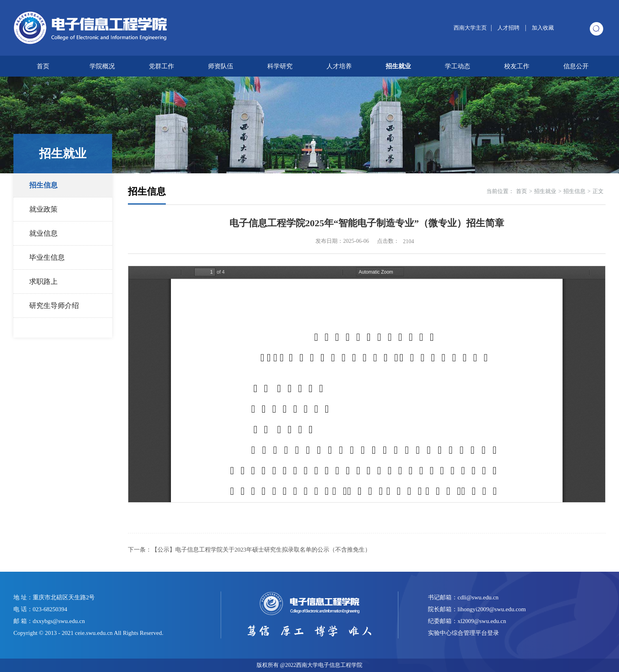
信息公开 (576, 66)
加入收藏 (543, 28)
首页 (43, 66)
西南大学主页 (470, 28)
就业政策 (43, 209)
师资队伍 (221, 66)
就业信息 (43, 233)
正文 (598, 191)
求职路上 (43, 282)
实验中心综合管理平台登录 (463, 633)
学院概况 (102, 66)
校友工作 (517, 66)
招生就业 (398, 66)
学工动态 (458, 66)
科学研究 (280, 66)
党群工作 (161, 66)
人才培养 (339, 66)
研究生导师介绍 (54, 306)
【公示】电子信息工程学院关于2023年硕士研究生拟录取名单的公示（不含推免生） (261, 550)
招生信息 (43, 185)
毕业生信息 (47, 257)
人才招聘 (509, 28)
